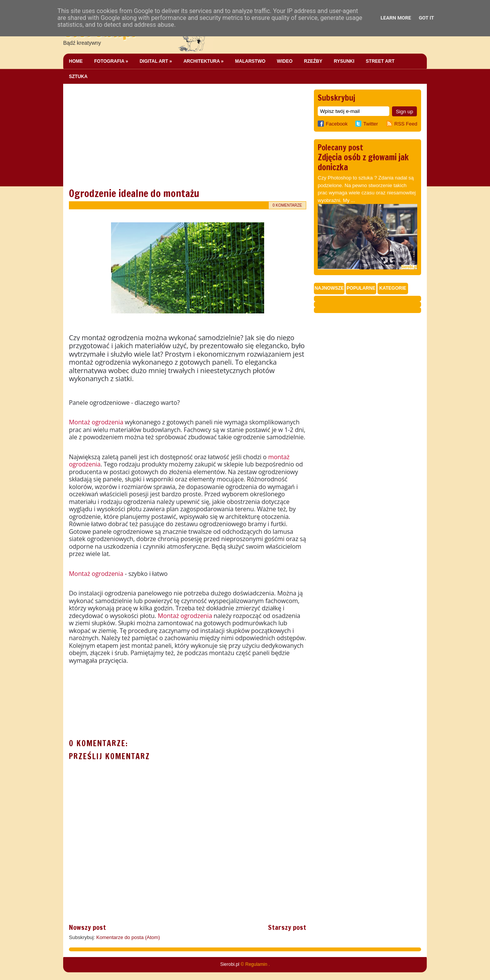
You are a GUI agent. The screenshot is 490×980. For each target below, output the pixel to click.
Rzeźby (313, 61)
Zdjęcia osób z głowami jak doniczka (363, 162)
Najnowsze (329, 288)
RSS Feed (406, 124)
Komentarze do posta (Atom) (128, 937)
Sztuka (78, 77)
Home (76, 61)
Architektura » (203, 61)
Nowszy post (87, 927)
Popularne (361, 288)
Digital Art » (156, 61)
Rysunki (344, 61)
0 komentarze (287, 205)
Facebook (333, 124)
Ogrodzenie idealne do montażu (134, 193)
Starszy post (287, 927)
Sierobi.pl (230, 964)
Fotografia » (111, 61)
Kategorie (393, 288)
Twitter (371, 124)
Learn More (396, 18)
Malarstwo (250, 61)
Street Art (380, 61)
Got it (426, 18)
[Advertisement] (126, 137)
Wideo (285, 61)
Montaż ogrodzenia (96, 422)
